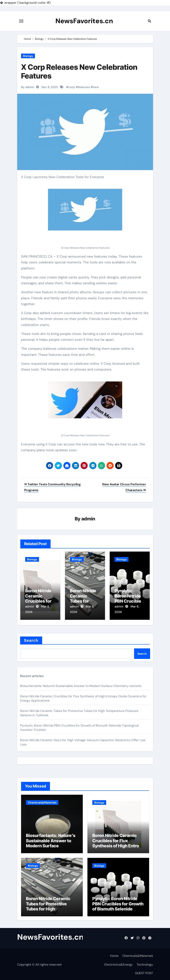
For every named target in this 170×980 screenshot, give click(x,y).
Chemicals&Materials (42, 802)
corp (72, 87)
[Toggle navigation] (21, 21)
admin (88, 519)
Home (114, 955)
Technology (145, 964)
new (96, 87)
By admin (28, 87)
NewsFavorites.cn (84, 21)
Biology (28, 56)
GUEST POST (144, 973)
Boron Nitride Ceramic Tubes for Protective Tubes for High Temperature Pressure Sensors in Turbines (49, 908)
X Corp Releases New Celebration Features (79, 72)
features (84, 87)
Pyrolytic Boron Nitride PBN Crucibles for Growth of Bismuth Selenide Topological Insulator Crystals (118, 908)
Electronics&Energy (119, 964)
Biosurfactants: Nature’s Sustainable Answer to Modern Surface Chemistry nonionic (81, 686)
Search (31, 640)
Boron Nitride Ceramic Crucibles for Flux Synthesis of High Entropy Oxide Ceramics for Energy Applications (118, 845)
